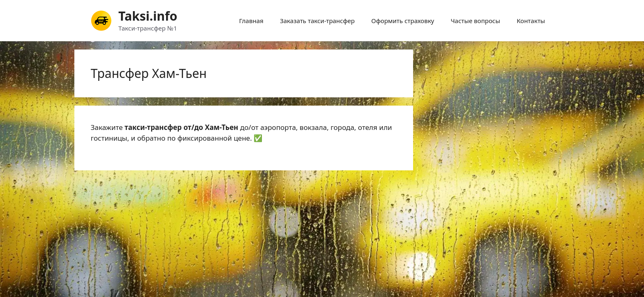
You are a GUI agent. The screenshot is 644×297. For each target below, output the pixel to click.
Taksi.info (148, 16)
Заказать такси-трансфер (317, 21)
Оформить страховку (403, 21)
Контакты (531, 21)
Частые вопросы (475, 21)
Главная (251, 21)
